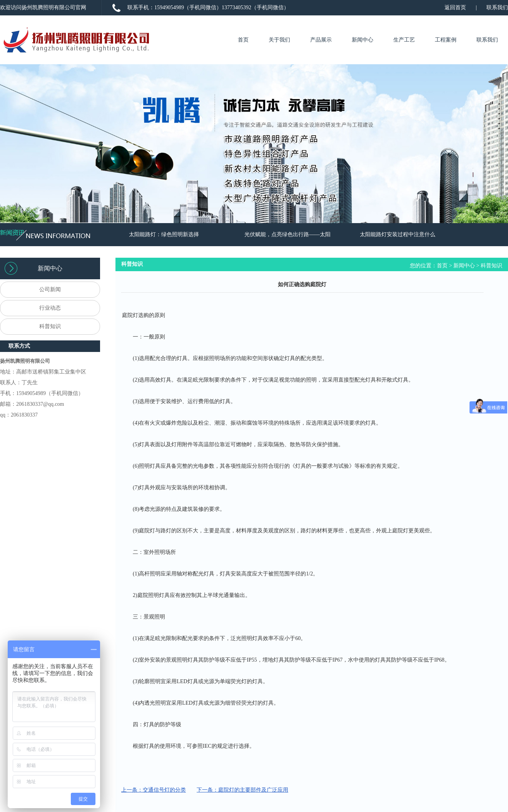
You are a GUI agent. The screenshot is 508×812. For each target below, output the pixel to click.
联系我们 (497, 8)
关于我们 (279, 40)
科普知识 (491, 266)
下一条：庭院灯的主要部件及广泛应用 (242, 790)
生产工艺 (404, 40)
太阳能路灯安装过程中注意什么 (398, 234)
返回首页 (455, 8)
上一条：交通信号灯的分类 (154, 790)
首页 (243, 40)
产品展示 (321, 40)
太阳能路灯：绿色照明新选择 (164, 234)
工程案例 (446, 40)
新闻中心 (363, 40)
